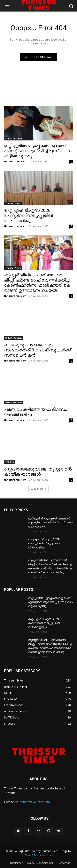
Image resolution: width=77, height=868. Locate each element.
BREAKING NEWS (14, 139)
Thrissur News (13, 203)
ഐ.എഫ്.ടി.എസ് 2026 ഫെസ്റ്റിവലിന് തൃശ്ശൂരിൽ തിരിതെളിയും (28, 216)
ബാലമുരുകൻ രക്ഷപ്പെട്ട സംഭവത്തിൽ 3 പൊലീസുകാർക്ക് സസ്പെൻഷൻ (37, 350)
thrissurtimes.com (15, 161)
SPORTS (10, 462)
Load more (38, 489)
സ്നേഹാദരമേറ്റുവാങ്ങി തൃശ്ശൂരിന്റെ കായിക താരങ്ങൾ (38, 472)
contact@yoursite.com (35, 802)
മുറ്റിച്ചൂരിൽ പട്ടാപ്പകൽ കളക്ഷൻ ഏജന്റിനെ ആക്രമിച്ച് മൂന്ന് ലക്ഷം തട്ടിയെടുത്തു (38, 151)
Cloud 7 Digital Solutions (39, 855)
